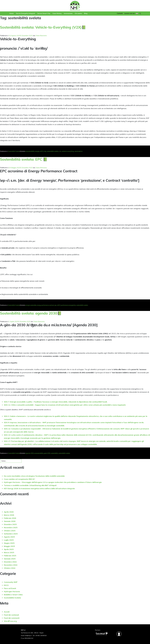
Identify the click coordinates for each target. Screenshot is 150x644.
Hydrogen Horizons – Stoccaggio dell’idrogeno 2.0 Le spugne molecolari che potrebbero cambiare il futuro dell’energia (53, 482)
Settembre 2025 (11, 534)
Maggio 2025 (9, 546)
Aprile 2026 (9, 512)
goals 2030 (47, 453)
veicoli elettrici (78, 151)
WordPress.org (10, 621)
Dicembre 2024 (10, 562)
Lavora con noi (129, 13)
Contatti (120, 13)
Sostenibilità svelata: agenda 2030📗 (31, 313)
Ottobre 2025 (10, 531)
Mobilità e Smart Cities (13, 595)
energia (37, 151)
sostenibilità (54, 453)
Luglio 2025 (9, 540)
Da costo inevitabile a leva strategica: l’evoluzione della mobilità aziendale (34, 476)
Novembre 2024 (11, 565)
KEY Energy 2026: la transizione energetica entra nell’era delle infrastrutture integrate (39, 488)
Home (12, 13)
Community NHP (11, 582)
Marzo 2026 (9, 515)
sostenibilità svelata (53, 151)
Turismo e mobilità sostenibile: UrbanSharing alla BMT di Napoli (30, 485)
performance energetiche (68, 305)
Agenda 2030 (30, 453)
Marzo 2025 (9, 552)
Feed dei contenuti (11, 615)
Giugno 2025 (9, 543)
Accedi (7, 612)
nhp (45, 151)
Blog (86, 13)
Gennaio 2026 (10, 521)
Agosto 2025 (9, 537)
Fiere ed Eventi (10, 588)
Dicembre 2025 (10, 524)
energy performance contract (45, 305)
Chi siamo (78, 13)
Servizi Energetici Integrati (25, 13)
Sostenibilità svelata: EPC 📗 (24, 159)
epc (56, 305)
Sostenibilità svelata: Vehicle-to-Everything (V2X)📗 (43, 27)
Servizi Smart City (44, 13)
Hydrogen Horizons (12, 591)
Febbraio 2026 (10, 518)
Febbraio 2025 (10, 556)
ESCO (6, 585)
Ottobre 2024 (10, 568)
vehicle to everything (68, 151)
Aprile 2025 (9, 549)
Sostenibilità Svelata (14, 151)
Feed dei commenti (12, 618)
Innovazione (68, 13)
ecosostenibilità (30, 151)
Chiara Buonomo (41, 36)
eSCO (42, 151)
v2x (60, 151)
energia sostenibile (31, 305)
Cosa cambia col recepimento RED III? (19, 479)
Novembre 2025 (11, 527)
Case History (57, 13)
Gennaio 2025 (10, 559)
